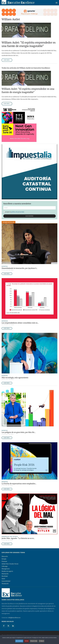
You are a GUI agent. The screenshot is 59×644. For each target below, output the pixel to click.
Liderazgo (5, 566)
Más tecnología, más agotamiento (15, 378)
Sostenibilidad (6, 581)
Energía (4, 559)
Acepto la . (14, 212)
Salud (3, 579)
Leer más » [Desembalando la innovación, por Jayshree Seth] (7, 274)
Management (6, 569)
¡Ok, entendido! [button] (19, 641)
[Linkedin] (13, 626)
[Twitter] (8, 626)
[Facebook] (4, 626)
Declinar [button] (26, 641)
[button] (57, 3)
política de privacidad (18, 212)
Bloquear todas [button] (34, 641)
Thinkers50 (5, 584)
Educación (5, 556)
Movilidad (5, 576)
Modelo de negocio (7, 571)
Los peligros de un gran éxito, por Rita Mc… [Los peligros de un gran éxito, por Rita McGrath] (19, 432)
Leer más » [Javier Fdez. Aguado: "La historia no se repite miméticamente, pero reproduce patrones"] (7, 544)
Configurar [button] (42, 641)
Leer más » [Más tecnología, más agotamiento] (7, 383)
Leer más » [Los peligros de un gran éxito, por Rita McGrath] (7, 438)
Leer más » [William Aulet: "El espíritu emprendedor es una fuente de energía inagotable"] (7, 60)
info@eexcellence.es (14, 618)
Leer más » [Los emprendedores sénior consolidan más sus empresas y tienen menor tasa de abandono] (7, 328)
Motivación (5, 574)
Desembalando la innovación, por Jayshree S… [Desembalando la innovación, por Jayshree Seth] (20, 268)
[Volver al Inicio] (18, 3)
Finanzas (4, 561)
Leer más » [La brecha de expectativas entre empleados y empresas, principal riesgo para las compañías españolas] (7, 489)
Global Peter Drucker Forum (10, 564)
